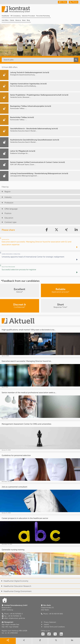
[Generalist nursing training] (40, 562)
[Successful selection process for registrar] (40, 270)
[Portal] (41, 10)
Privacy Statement (48, 622)
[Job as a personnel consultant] (40, 499)
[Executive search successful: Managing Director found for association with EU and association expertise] (40, 244)
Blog (28, 20)
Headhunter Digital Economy (14, 581)
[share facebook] (40, 641)
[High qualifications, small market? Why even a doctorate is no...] (40, 342)
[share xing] (24, 641)
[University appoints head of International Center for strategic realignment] (40, 257)
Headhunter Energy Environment (16, 591)
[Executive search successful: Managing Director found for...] (40, 373)
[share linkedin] (72, 641)
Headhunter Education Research (16, 586)
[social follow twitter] (55, 634)
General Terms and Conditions (53, 627)
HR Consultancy (16, 16)
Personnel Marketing (43, 16)
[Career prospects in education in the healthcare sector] (40, 530)
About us (18, 20)
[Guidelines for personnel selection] (40, 468)
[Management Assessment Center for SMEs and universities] (40, 436)
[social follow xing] (43, 634)
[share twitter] (56, 641)
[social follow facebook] (49, 634)
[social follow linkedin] (61, 634)
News (24, 20)
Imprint (45, 625)
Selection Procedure (28, 16)
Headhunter (5, 16)
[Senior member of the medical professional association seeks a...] (40, 405)
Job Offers (5, 20)
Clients (12, 20)
